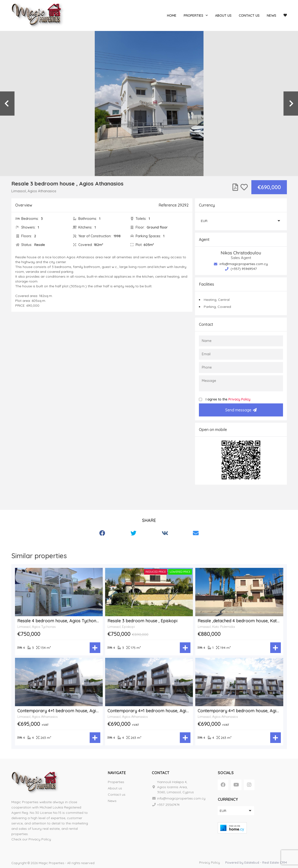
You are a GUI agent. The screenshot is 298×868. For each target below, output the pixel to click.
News (272, 15)
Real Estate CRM (275, 862)
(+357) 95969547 (241, 269)
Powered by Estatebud (242, 862)
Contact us (249, 15)
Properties (196, 15)
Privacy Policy (239, 399)
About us (223, 15)
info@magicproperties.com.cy (241, 264)
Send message (241, 410)
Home (172, 15)
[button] (241, 221)
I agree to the (228, 399)
